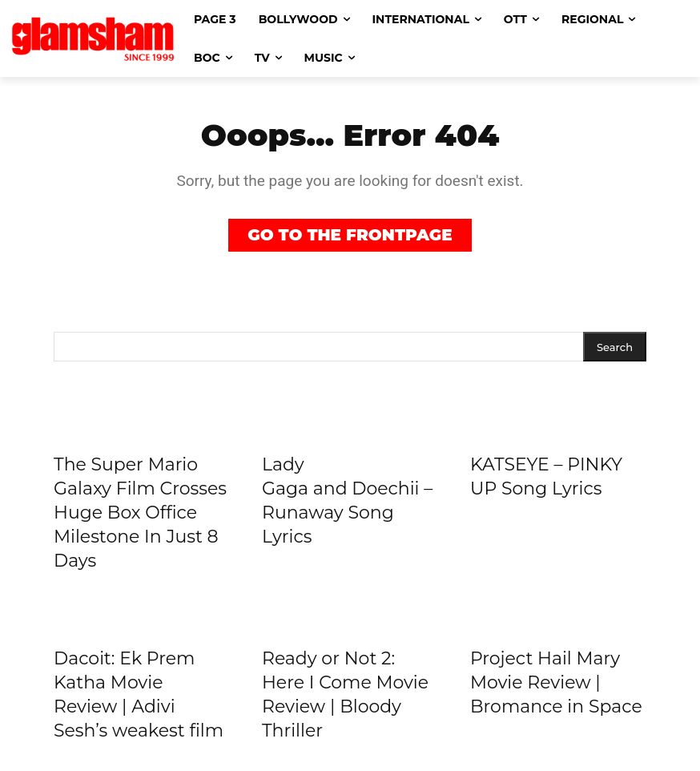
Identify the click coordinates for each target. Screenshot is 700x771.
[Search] (615, 347)
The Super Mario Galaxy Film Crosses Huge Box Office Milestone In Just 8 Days (140, 513)
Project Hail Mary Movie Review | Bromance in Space (556, 682)
